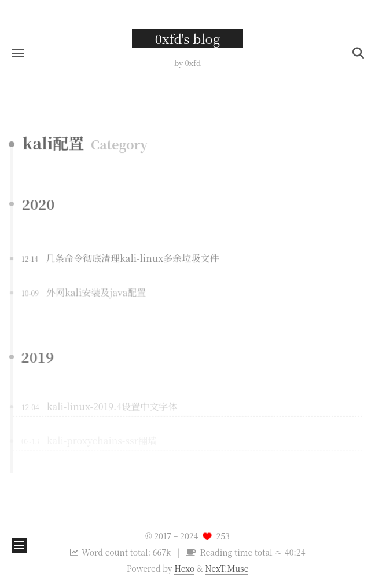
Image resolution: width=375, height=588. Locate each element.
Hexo (184, 568)
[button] (18, 53)
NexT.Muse (227, 568)
